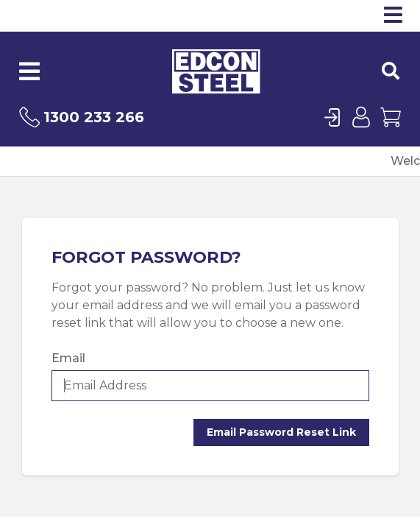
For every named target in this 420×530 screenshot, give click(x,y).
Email (68, 358)
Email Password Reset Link (281, 432)
